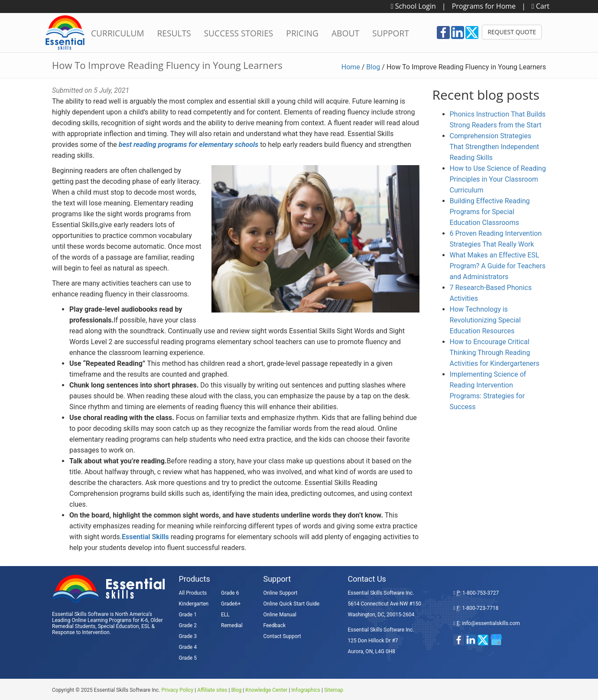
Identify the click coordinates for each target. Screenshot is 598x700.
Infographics (306, 690)
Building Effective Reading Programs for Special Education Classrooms (490, 212)
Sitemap (334, 690)
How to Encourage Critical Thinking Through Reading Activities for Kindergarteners (495, 353)
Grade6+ (231, 604)
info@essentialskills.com (491, 623)
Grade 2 (188, 625)
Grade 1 (188, 615)
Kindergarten (194, 604)
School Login (413, 6)
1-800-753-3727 (481, 593)
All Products (193, 593)
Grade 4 (188, 647)
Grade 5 (188, 658)
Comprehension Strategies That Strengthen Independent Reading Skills (495, 147)
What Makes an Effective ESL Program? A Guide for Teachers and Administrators (498, 266)
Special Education (119, 626)
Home (351, 67)
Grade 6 (230, 593)
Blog (373, 67)
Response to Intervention (81, 632)
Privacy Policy (177, 690)
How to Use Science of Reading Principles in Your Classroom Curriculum (498, 179)
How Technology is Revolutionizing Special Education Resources (485, 320)
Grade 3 (188, 636)
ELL (225, 615)
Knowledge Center (266, 690)
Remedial (232, 625)
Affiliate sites (212, 690)
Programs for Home (484, 6)
